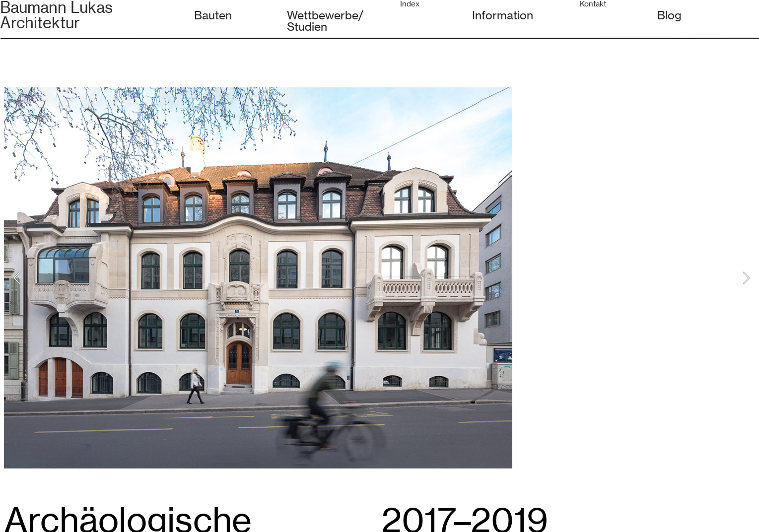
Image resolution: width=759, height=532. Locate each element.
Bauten (213, 15)
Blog (669, 15)
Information (503, 15)
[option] (381, 278)
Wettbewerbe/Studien (325, 21)
